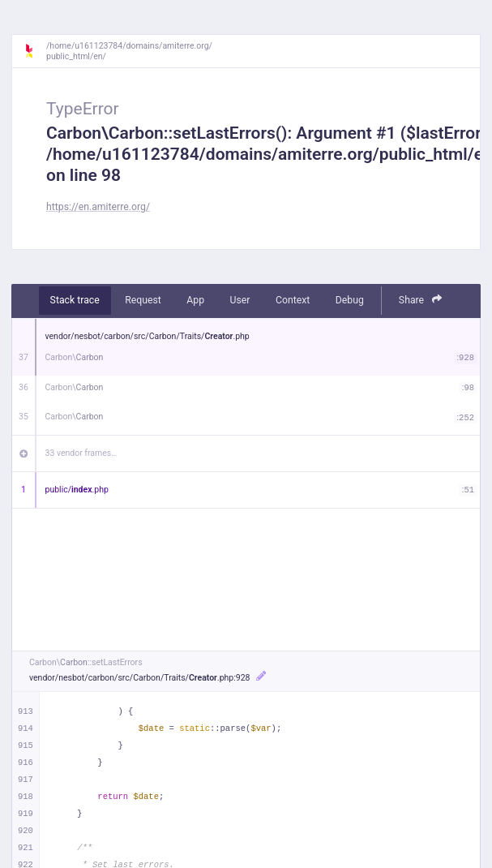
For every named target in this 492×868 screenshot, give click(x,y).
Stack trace (75, 300)
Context (293, 300)
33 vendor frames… (81, 453)
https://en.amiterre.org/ (98, 207)
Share (421, 300)
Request (143, 300)
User (240, 300)
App (195, 300)
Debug (350, 300)
